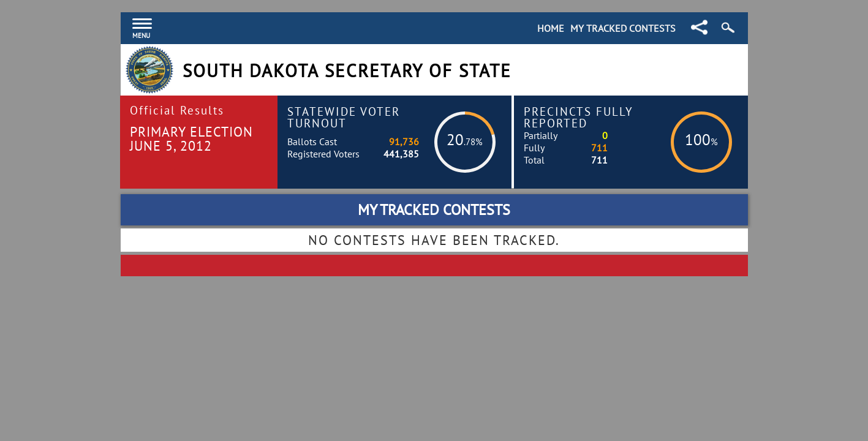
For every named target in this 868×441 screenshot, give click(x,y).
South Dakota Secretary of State (347, 71)
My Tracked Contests (623, 28)
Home (551, 28)
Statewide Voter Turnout (344, 117)
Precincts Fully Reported (579, 117)
